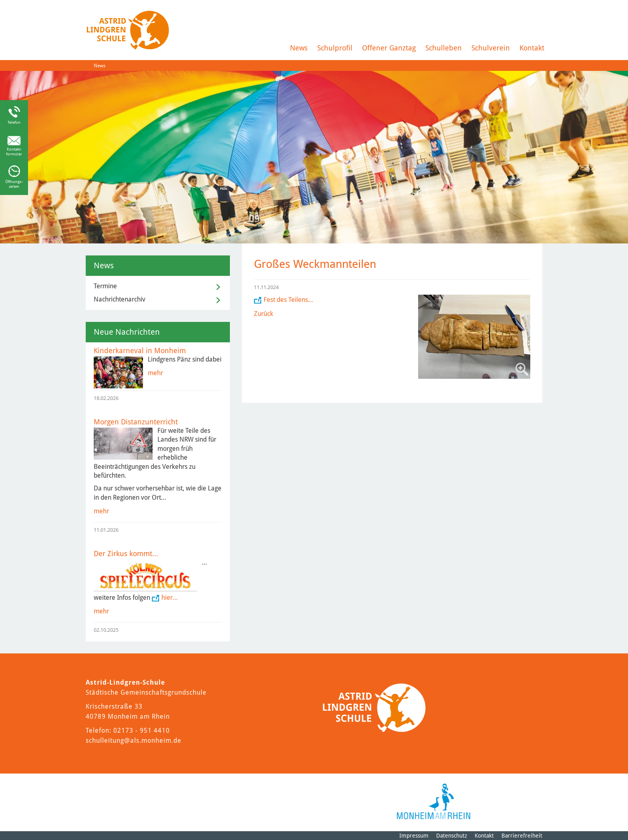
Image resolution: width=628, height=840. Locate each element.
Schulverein (491, 48)
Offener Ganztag (389, 48)
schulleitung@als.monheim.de (134, 741)
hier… (170, 598)
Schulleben (444, 48)
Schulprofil (335, 48)
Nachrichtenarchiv (120, 299)
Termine (105, 286)
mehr (155, 373)
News (299, 48)
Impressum (414, 836)
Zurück (264, 314)
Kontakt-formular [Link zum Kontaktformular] (14, 152)
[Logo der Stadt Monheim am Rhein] (434, 801)
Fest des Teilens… (288, 300)
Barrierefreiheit (522, 836)
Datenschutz (452, 836)
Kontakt (532, 48)
